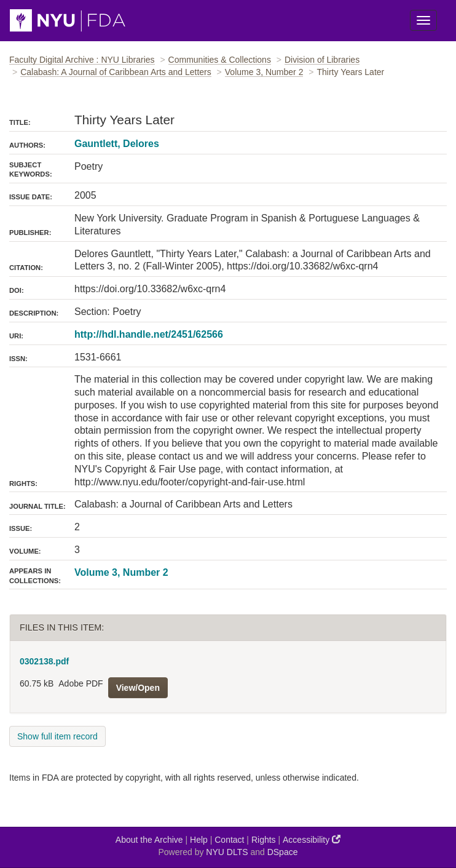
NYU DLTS (227, 852)
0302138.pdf (44, 661)
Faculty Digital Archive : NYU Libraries (82, 60)
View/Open (138, 688)
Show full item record (57, 736)
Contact (229, 840)
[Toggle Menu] (423, 20)
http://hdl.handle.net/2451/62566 (149, 334)
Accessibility (312, 839)
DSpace (283, 852)
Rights (264, 840)
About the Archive (149, 840)
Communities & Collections (220, 60)
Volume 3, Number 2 (264, 72)
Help (199, 840)
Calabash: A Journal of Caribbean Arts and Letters (116, 72)
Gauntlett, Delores (117, 144)
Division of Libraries (322, 60)
